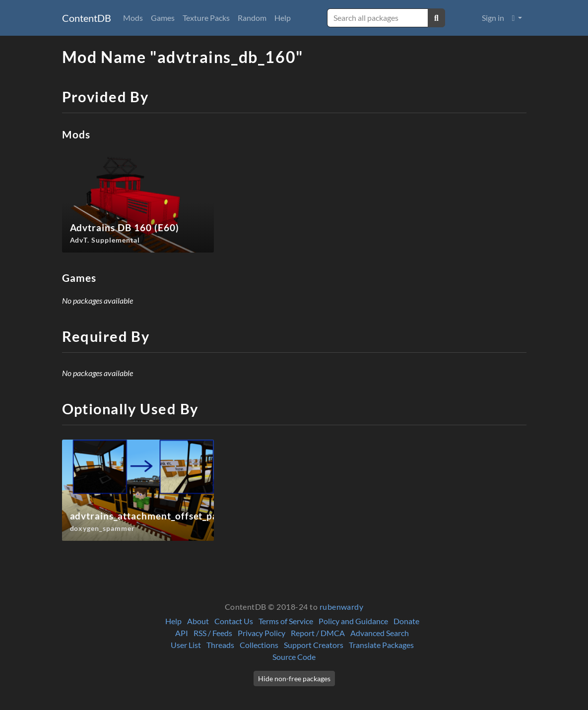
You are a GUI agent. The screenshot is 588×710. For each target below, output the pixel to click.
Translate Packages (381, 645)
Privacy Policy (261, 633)
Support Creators (314, 645)
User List (186, 645)
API (182, 633)
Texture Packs (206, 18)
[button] (517, 18)
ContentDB (87, 18)
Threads (220, 645)
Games (163, 18)
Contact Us (234, 621)
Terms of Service (286, 621)
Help (283, 18)
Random (252, 18)
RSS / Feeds (213, 633)
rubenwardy (342, 607)
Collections (259, 645)
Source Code (294, 657)
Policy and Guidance (353, 621)
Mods (133, 18)
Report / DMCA (318, 633)
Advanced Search (380, 633)
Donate (406, 621)
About (198, 621)
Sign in (493, 18)
